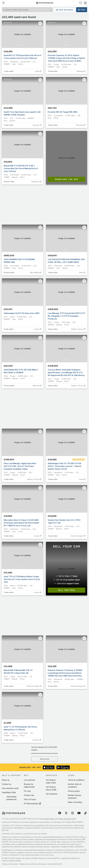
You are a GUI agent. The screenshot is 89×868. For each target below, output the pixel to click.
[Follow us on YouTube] (79, 813)
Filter (82, 10)
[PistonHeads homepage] (44, 3)
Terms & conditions (76, 780)
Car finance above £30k (51, 788)
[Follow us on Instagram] (72, 813)
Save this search (64, 10)
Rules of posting (75, 802)
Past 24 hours (30, 799)
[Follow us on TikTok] (85, 813)
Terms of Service (65, 819)
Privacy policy (74, 791)
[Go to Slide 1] (20, 45)
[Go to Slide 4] (25, 45)
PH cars (27, 791)
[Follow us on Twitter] (66, 813)
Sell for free (67, 590)
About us (6, 780)
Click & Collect (79, 459)
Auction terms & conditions (75, 786)
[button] (22, 34)
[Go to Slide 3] (23, 45)
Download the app (67, 179)
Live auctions (29, 780)
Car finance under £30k (51, 781)
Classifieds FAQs (9, 792)
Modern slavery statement (75, 797)
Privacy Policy (49, 819)
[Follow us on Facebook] (60, 813)
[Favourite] (40, 23)
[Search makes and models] (27, 10)
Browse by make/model (29, 786)
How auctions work (10, 788)
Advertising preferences (12, 798)
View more (44, 759)
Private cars (29, 795)
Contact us (7, 784)
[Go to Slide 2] (22, 45)
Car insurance (52, 794)
